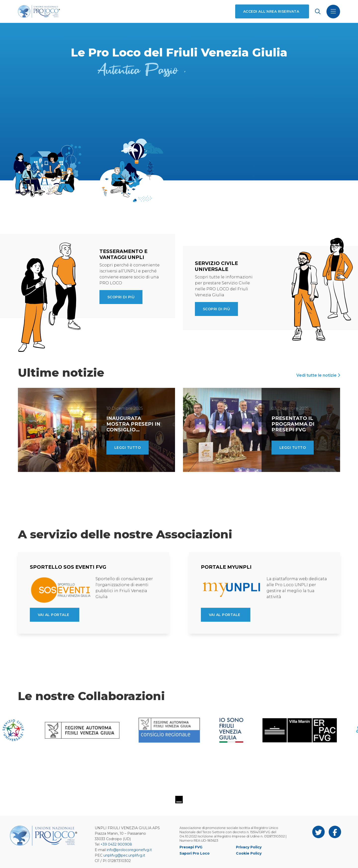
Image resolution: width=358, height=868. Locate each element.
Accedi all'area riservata (271, 11)
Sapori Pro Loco (195, 853)
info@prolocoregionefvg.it (129, 850)
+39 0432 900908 (116, 844)
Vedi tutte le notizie (318, 375)
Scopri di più (121, 297)
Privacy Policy (249, 847)
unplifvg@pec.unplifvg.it (124, 855)
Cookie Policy (249, 853)
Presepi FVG (191, 847)
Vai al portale (54, 615)
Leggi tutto (128, 448)
